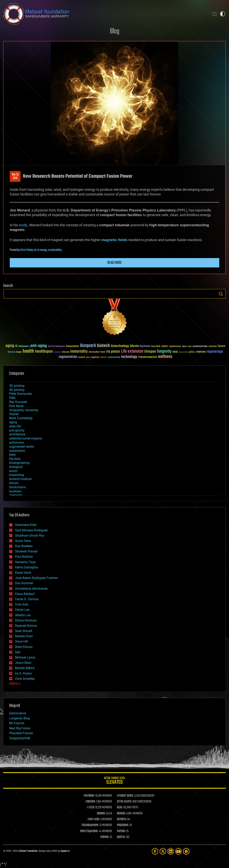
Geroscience (18, 713)
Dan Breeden (24, 546)
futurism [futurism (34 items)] (12, 352)
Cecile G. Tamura (27, 599)
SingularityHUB (20, 738)
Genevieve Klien (26, 525)
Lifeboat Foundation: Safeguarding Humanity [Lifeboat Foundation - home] (105, 14)
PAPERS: (121, 831)
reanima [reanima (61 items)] (201, 352)
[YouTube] (178, 851)
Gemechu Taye (25, 562)
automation (17, 451)
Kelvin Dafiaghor (27, 567)
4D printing (17, 390)
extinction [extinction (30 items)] (213, 347)
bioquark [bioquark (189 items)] (88, 346)
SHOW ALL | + (15, 684)
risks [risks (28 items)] (88, 357)
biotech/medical (20, 479)
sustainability (55, 250)
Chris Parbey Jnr (29, 250)
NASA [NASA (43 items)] (175, 352)
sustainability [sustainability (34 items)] (114, 358)
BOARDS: (121, 814)
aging (13, 422)
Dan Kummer (24, 583)
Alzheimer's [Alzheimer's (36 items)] (24, 347)
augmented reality (22, 447)
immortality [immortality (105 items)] (79, 351)
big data (15, 459)
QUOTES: (121, 837)
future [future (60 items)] (221, 346)
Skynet (14, 414)
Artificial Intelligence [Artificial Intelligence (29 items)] (57, 347)
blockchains (17, 487)
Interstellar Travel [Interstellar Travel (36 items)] (97, 352)
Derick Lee (22, 610)
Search (221, 294)
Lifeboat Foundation (28, 851)
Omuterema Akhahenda (31, 589)
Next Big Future (20, 728)
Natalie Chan (24, 636)
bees (12, 455)
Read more (115, 263)
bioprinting (17, 475)
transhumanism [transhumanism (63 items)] (148, 357)
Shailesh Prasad (26, 551)
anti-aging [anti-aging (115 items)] (39, 346)
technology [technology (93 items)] (129, 357)
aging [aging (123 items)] (10, 346)
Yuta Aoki (22, 604)
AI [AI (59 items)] (16, 346)
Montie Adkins (25, 668)
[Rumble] (186, 851)
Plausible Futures (21, 733)
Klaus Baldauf (25, 594)
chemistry (16, 495)
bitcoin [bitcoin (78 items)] (134, 346)
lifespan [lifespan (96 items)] (150, 352)
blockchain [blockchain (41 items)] (145, 346)
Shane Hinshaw (26, 620)
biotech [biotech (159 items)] (103, 346)
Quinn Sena (23, 541)
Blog (115, 32)
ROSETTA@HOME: (89, 831)
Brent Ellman (24, 647)
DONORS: (101, 814)
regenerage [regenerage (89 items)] (215, 352)
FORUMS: (105, 837)
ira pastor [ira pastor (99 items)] (113, 352)
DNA (12, 398)
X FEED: (91, 808)
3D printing (17, 386)
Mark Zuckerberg (21, 418)
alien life (15, 426)
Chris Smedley (25, 679)
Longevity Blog (19, 718)
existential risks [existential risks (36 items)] (200, 347)
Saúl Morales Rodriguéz (31, 530)
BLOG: (120, 808)
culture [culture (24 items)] (184, 347)
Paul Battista (24, 557)
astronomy (17, 442)
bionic (13, 471)
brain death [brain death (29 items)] (156, 347)
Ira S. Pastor (23, 673)
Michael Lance (25, 657)
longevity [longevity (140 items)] (164, 351)
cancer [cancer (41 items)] (165, 346)
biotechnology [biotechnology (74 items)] (120, 346)
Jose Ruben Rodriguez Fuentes (36, 578)
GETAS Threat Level (114, 781)
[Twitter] (163, 851)
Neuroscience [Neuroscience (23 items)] (183, 352)
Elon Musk (16, 406)
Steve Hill (21, 641)
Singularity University (24, 410)
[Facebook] (155, 851)
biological (16, 467)
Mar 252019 (15, 177)
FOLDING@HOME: (90, 825)
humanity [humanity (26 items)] (57, 352)
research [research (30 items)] (82, 357)
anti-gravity (17, 430)
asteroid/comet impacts (26, 438)
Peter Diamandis (21, 394)
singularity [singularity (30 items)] (95, 357)
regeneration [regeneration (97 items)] (68, 357)
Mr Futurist (17, 723)
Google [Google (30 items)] (19, 352)
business (15, 491)
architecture (17, 434)
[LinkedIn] (171, 851)
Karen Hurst (23, 573)
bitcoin (14, 483)
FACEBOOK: (89, 796)
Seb (18, 652)
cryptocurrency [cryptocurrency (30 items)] (175, 347)
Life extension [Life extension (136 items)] (132, 351)
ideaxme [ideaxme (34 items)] (66, 352)
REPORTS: (122, 819)
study (23, 225)
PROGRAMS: (123, 825)
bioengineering (19, 463)
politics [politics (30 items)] (192, 352)
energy (43, 250)
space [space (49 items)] (104, 357)
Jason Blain (23, 663)
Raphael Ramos (26, 626)
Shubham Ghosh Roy (30, 536)
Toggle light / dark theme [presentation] (223, 14)
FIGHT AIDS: (94, 819)
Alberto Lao (23, 615)
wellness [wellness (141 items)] (165, 357)
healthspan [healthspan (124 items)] (44, 352)
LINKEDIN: (90, 802)
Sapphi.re (65, 851)
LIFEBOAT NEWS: (125, 796)
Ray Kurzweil (18, 402)
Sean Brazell (24, 631)
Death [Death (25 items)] (190, 347)
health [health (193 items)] (28, 351)
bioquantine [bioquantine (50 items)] (73, 346)
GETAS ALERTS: (124, 802)
